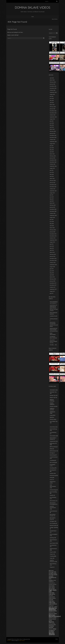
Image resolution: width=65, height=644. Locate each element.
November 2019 (53, 236)
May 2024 (52, 125)
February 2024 (53, 131)
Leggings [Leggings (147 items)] (56, 607)
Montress (52, 417)
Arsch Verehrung (53, 429)
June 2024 (52, 123)
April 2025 (52, 103)
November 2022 (53, 162)
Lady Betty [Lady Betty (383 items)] (52, 594)
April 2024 (52, 127)
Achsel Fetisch (53, 427)
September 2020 (53, 215)
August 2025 (52, 94)
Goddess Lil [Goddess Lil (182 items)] (51, 582)
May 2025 (52, 101)
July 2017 (52, 293)
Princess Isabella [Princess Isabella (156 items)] (52, 623)
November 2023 (53, 137)
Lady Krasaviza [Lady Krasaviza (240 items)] (52, 598)
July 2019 (52, 244)
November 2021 (53, 187)
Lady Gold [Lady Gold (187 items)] (51, 595)
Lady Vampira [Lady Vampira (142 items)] (51, 605)
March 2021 (52, 203)
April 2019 (52, 250)
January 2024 (52, 133)
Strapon (52, 554)
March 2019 (52, 252)
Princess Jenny (53, 419)
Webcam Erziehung (52, 400)
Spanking (52, 538)
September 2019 (53, 240)
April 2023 (52, 152)
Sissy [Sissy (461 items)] (55, 629)
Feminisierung (53, 475)
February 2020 (53, 230)
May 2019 (52, 248)
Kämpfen (52, 495)
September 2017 (53, 289)
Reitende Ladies (53, 525)
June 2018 (52, 271)
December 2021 (53, 185)
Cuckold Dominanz (54, 457)
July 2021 (52, 195)
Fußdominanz (53, 482)
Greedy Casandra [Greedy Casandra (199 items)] (53, 584)
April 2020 (52, 226)
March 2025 (52, 105)
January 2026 (52, 84)
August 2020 (52, 217)
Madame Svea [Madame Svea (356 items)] (53, 611)
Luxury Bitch (53, 415)
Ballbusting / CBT (53, 443)
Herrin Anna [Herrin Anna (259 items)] (52, 586)
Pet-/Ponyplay (53, 523)
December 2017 (53, 283)
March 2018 (52, 277)
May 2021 (52, 199)
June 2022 (52, 172)
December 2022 (53, 160)
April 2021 (52, 201)
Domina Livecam (54, 406)
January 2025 (52, 109)
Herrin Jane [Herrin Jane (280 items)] (52, 589)
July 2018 (52, 269)
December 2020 (53, 209)
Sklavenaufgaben (54, 534)
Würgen (51, 567)
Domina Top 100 (54, 395)
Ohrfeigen (52, 521)
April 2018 (52, 275)
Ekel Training (52, 462)
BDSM (51, 449)
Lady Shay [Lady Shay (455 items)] (52, 602)
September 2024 (53, 117)
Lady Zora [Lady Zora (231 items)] (51, 607)
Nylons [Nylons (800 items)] (51, 622)
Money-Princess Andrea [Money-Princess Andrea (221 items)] (52, 620)
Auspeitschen (53, 441)
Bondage (52, 453)
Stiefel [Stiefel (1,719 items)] (52, 634)
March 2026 (52, 80)
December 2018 (53, 258)
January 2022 (52, 183)
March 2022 (52, 178)
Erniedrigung (52, 465)
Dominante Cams (54, 390)
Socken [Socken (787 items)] (51, 632)
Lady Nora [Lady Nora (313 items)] (52, 601)
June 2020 (52, 222)
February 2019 (53, 254)
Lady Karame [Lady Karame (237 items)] (52, 597)
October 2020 (53, 213)
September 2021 (53, 191)
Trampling (52, 556)
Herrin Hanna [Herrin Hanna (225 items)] (52, 587)
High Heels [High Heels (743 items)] (53, 590)
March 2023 (52, 154)
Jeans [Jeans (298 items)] (50, 591)
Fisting (51, 477)
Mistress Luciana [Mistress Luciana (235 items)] (53, 618)
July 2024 (52, 121)
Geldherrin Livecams (52, 409)
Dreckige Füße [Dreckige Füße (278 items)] (52, 572)
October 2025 (53, 90)
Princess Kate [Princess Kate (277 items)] (52, 625)
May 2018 (52, 273)
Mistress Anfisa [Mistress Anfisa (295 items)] (53, 614)
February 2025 (53, 107)
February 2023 (53, 156)
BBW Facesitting (53, 447)
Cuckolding (52, 460)
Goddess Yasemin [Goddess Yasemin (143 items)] (52, 583)
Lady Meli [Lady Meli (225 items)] (51, 600)
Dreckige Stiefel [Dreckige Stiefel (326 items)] (53, 575)
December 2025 (53, 86)
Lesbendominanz (53, 511)
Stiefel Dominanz (53, 549)
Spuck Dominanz (53, 540)
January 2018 (52, 281)
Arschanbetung (53, 432)
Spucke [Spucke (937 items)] (52, 633)
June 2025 (52, 98)
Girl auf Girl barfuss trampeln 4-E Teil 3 (53, 341)
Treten (51, 558)
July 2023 (52, 146)
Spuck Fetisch (53, 543)
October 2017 (53, 287)
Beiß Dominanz (53, 451)
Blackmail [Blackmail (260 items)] (51, 570)
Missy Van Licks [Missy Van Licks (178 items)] (52, 612)
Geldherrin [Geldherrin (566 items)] (52, 577)
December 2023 (53, 135)
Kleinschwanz (53, 501)
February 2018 (53, 279)
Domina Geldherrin (52, 404)
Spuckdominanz (53, 545)
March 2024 (52, 129)
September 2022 (53, 166)
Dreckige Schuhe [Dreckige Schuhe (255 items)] (53, 573)
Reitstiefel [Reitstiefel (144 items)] (51, 629)
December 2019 (53, 234)
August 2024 (52, 119)
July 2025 (52, 96)
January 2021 (52, 207)
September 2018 (53, 265)
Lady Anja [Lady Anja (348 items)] (52, 593)
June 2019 (52, 246)
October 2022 (53, 164)
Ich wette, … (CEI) (53, 345)
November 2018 (53, 261)
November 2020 (53, 211)
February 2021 (53, 205)
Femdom (52, 473)
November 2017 (53, 285)
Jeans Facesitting (53, 492)
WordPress (9, 641)
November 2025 (53, 88)
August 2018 (52, 267)
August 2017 (52, 291)
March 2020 (52, 228)
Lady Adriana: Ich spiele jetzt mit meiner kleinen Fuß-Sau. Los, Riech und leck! (54, 308)
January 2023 (52, 158)
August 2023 (52, 144)
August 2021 (52, 193)
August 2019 (52, 242)
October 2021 (53, 189)
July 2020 (52, 219)
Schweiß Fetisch (53, 531)
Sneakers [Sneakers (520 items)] (52, 630)
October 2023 (53, 139)
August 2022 (52, 168)
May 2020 (52, 224)
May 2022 (52, 174)
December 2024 (53, 111)
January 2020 (52, 232)
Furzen (51, 480)
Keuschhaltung (53, 497)
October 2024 (53, 115)
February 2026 (53, 82)
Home (33, 17)
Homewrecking (53, 490)
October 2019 (53, 238)
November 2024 (53, 113)
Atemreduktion (53, 436)
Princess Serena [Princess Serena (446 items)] (51, 627)
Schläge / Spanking (54, 527)
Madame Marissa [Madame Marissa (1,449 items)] (53, 609)
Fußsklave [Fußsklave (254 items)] (51, 576)
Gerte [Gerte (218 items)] (50, 579)
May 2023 (52, 150)
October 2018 (53, 263)
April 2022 (52, 176)
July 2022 (52, 170)
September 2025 (53, 92)
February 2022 (53, 181)
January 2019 (52, 256)
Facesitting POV (53, 470)
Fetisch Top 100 (53, 397)
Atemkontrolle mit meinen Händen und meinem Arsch (54, 330)
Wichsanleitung (53, 564)
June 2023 (52, 148)
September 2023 (53, 142)
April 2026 (52, 78)
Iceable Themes (22, 641)
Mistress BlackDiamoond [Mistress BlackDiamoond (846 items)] (55, 616)
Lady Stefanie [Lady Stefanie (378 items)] (53, 604)
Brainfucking (52, 455)
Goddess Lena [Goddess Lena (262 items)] (52, 580)
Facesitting (52, 468)
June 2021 (52, 197)
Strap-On (52, 552)
